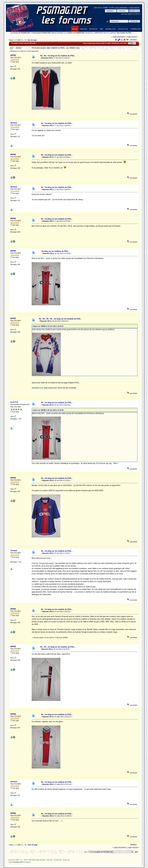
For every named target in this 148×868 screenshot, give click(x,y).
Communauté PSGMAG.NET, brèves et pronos (47, 33)
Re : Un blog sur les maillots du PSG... (57, 123)
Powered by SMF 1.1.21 (16, 860)
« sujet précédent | (119, 37)
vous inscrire (135, 8)
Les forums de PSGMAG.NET (20, 33)
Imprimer (133, 40)
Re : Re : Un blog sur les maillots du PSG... (58, 56)
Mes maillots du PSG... (125, 33)
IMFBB (13, 55)
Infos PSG (50, 860)
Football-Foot (58, 860)
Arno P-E (106, 33)
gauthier (113, 33)
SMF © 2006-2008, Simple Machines (35, 860)
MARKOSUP (99, 33)
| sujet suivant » (132, 37)
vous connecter (121, 8)
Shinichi (14, 123)
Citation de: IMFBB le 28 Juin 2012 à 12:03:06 (48, 410)
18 (25, 40)
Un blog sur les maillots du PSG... (55, 251)
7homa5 (14, 551)
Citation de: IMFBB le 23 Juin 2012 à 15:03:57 (48, 326)
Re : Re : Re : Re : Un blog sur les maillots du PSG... (60, 319)
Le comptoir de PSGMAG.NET (75, 33)
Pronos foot (66, 860)
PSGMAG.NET (18, 862)
